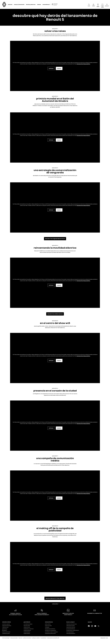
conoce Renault (46, 4)
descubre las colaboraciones (55, 314)
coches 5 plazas (27, 632)
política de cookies (27, 638)
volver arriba (55, 604)
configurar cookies (36, 638)
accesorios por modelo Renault (73, 630)
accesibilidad (43, 638)
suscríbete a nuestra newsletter (51, 632)
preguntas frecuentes (7, 626)
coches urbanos (27, 627)
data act (20, 638)
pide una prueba (48, 626)
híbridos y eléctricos (31, 4)
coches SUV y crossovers (29, 629)
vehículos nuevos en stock (72, 624)
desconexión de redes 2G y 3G (53, 638)
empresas (55, 5)
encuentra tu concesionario (51, 630)
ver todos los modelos (28, 624)
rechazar (51, 68)
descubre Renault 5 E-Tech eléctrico (55, 598)
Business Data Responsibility (83, 64)
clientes (39, 4)
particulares (55, 4)
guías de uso (5, 629)
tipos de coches (27, 626)
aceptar (59, 68)
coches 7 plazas (27, 633)
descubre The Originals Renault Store (55, 239)
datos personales (14, 638)
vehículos (10, 4)
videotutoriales (5, 627)
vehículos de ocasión (71, 626)
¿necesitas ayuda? (6, 633)
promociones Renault (71, 629)
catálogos (47, 627)
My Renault (4, 630)
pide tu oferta (48, 624)
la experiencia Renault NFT (50, 633)
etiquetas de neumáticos (50, 629)
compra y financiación (19, 4)
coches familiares (27, 630)
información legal (6, 638)
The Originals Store (70, 632)
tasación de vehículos (71, 627)
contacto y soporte (6, 624)
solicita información (6, 632)
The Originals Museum (71, 633)
